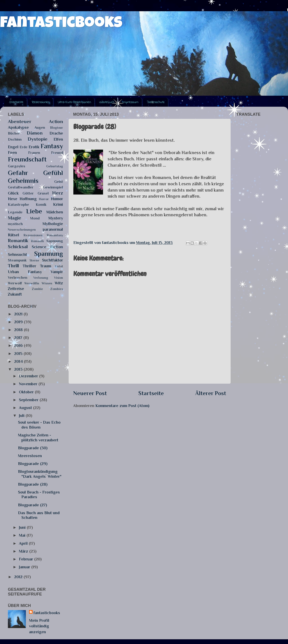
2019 (19, 322)
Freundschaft (27, 159)
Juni (23, 527)
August (26, 408)
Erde (24, 147)
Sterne (34, 260)
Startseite (16, 102)
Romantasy (55, 235)
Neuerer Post (90, 393)
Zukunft (15, 294)
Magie (15, 218)
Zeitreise (16, 289)
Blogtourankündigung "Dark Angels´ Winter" (40, 474)
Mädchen (55, 212)
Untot (59, 266)
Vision (58, 278)
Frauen (34, 153)
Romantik (18, 241)
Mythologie (53, 224)
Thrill (13, 266)
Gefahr (18, 173)
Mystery (56, 218)
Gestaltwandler (21, 187)
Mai (23, 535)
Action (56, 122)
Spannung (49, 254)
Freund (57, 153)
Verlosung (41, 278)
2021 (19, 314)
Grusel (43, 193)
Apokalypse (18, 127)
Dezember (29, 376)
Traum (46, 266)
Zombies (57, 289)
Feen (12, 153)
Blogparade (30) (33, 448)
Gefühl (53, 173)
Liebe (34, 211)
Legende (15, 212)
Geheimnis (23, 181)
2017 (19, 338)
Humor (57, 199)
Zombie (37, 289)
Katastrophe (18, 205)
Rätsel (13, 235)
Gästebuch (107, 102)
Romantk (37, 241)
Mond (35, 218)
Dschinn (15, 139)
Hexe (13, 199)
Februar (27, 559)
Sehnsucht (17, 255)
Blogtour (57, 128)
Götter (28, 193)
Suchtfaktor (53, 260)
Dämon (35, 133)
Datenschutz (156, 102)
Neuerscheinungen (22, 230)
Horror (44, 199)
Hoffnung (28, 199)
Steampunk (17, 260)
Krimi (58, 204)
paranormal (53, 229)
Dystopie (38, 139)
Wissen (47, 283)
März (24, 551)
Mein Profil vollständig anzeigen (39, 626)
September (29, 400)
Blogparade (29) (33, 464)
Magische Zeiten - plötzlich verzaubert (38, 438)
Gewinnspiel (53, 187)
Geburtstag (55, 166)
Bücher (14, 133)
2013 (19, 369)
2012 (19, 577)
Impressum (130, 102)
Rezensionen (41, 102)
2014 (19, 361)
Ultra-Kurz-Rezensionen (74, 102)
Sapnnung (55, 241)
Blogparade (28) (33, 484)
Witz (59, 283)
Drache (56, 133)
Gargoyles (17, 166)
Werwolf (15, 283)
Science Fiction (47, 247)
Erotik (34, 147)
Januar (25, 567)
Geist (59, 182)
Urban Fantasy (25, 272)
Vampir (57, 272)
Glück (13, 193)
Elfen (58, 139)
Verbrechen (18, 278)
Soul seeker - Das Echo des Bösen (39, 425)
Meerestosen (30, 456)
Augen (40, 127)
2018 (19, 330)
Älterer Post (211, 393)
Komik (41, 205)
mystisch (15, 224)
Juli (22, 416)
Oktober (27, 392)
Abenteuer (20, 122)
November (29, 384)
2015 (19, 354)
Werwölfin (32, 283)
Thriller (29, 266)
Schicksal (18, 247)
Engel (13, 147)
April (24, 543)
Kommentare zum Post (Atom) (122, 406)
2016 (19, 345)
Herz (58, 193)
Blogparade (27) (33, 505)
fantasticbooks (61, 24)
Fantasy (52, 146)
